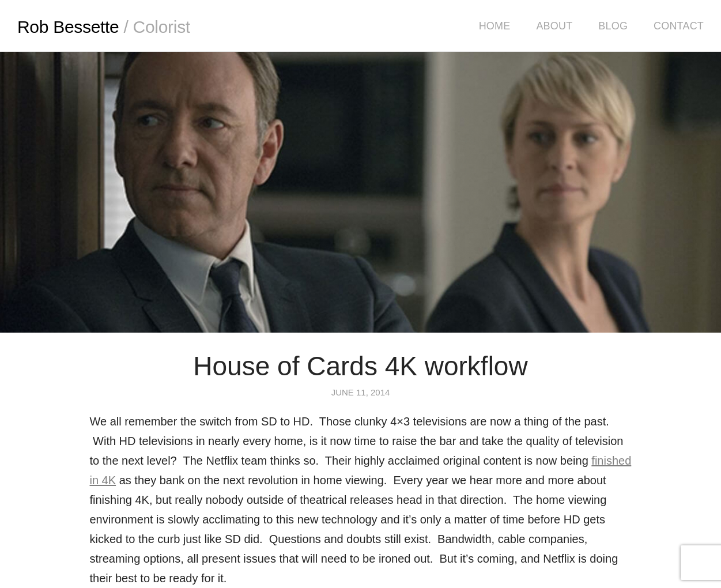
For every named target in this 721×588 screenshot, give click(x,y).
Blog (613, 26)
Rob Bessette (104, 27)
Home (495, 26)
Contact (679, 26)
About (554, 26)
